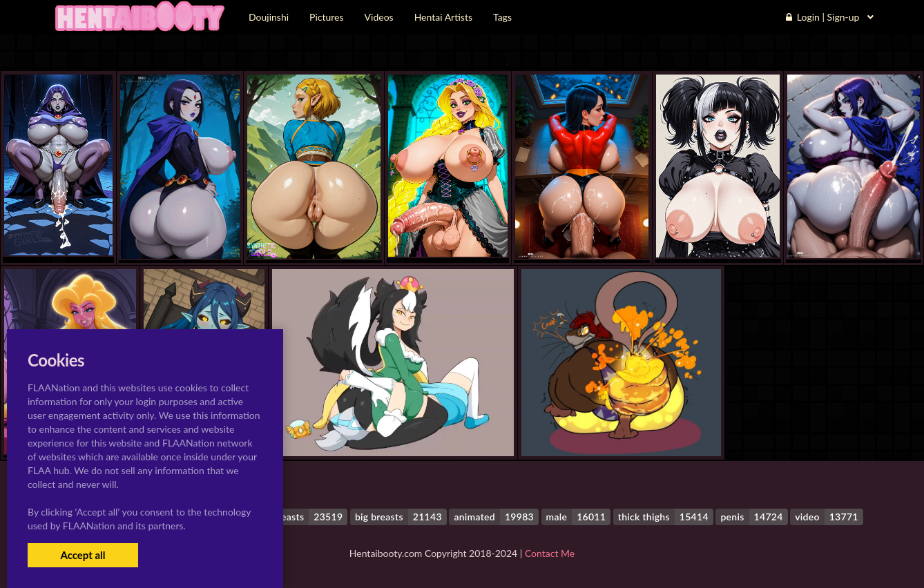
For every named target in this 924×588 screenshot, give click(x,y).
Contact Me (550, 553)
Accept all (83, 555)
